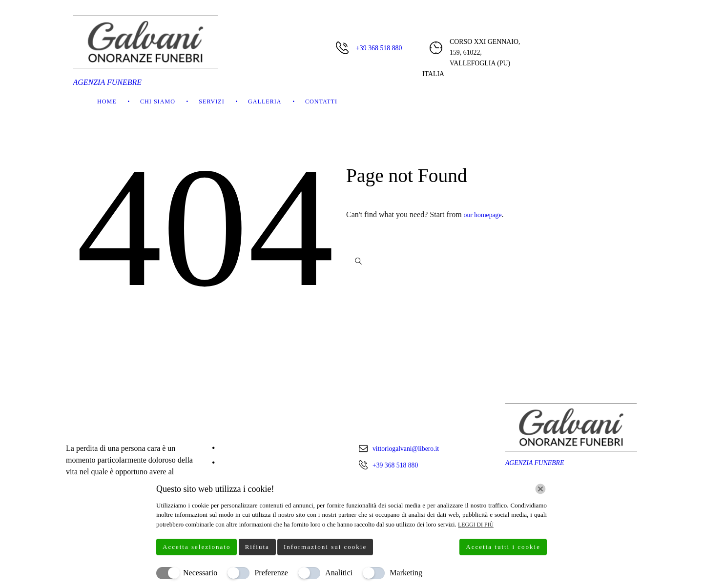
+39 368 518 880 (379, 48)
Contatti (321, 101)
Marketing (406, 573)
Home (107, 101)
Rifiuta (257, 547)
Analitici (339, 573)
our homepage (486, 214)
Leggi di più (477, 524)
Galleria (265, 101)
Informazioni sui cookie (325, 547)
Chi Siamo (158, 101)
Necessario (200, 573)
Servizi (211, 101)
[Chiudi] (540, 489)
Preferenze (271, 573)
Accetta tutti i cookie (503, 547)
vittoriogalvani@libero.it (411, 448)
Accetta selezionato (196, 547)
